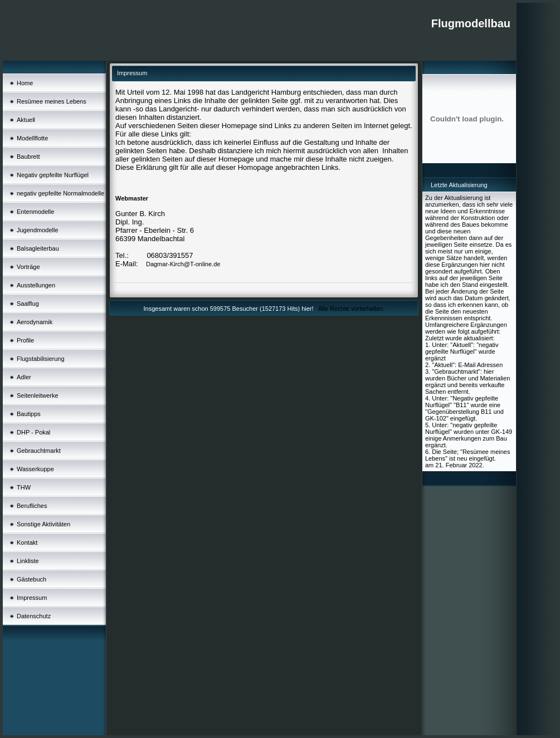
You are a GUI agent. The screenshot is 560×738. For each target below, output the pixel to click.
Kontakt (27, 542)
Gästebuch (31, 579)
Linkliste (28, 561)
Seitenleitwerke (38, 395)
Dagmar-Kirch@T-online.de (183, 264)
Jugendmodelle (38, 230)
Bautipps (29, 414)
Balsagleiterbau (38, 248)
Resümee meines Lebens (52, 101)
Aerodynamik (35, 322)
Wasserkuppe (35, 469)
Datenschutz (34, 616)
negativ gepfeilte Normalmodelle (60, 193)
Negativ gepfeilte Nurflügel (53, 175)
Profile (25, 340)
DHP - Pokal (33, 432)
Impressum (32, 598)
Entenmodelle (35, 212)
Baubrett (28, 157)
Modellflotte (32, 138)
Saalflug (28, 304)
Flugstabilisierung (41, 359)
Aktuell (26, 120)
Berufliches (32, 506)
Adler (24, 377)
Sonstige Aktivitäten (43, 524)
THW (24, 487)
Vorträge (28, 267)
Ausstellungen (36, 285)
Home (25, 83)
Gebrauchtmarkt (39, 451)
